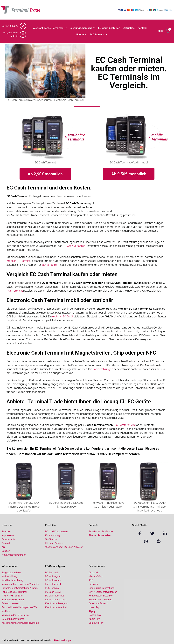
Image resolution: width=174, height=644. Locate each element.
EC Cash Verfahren (74, 246)
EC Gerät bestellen (109, 28)
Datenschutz (8, 539)
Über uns (81, 35)
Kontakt (142, 28)
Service (6, 531)
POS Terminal (15, 290)
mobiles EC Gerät (63, 316)
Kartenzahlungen (103, 369)
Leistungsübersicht (82, 28)
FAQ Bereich (98, 34)
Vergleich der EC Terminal (15, 615)
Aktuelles (129, 28)
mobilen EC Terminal (19, 261)
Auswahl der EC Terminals (50, 28)
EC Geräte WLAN (125, 424)
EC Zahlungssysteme (13, 618)
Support (6, 550)
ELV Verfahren (50, 265)
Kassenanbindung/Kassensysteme (20, 622)
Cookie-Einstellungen (61, 640)
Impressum (8, 535)
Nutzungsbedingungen (14, 554)
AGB (4, 546)
